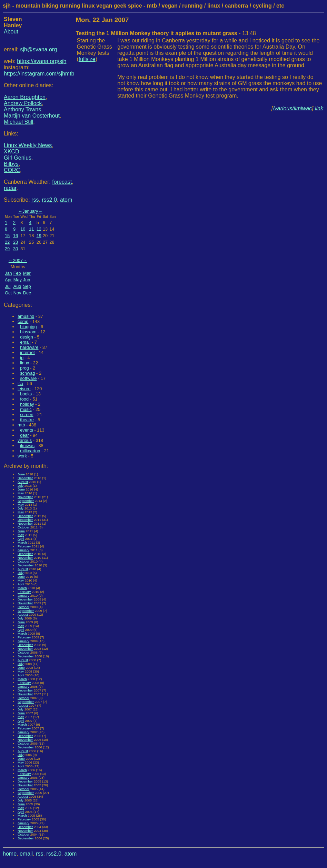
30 (16, 249)
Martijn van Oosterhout (32, 116)
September (26, 501)
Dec (27, 293)
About (11, 32)
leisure (24, 389)
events (27, 430)
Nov (17, 293)
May (18, 280)
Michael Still (18, 122)
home (10, 854)
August (23, 482)
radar (10, 188)
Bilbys (11, 164)
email (25, 342)
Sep (27, 286)
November (25, 497)
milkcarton (30, 451)
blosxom (28, 332)
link (319, 108)
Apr (8, 280)
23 (16, 242)
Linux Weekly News (28, 145)
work (22, 456)
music (26, 409)
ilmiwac (27, 446)
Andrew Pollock (23, 103)
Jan (8, 273)
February (24, 546)
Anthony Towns (22, 109)
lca (20, 383)
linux (24, 363)
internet (27, 352)
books (26, 394)
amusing (26, 316)
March (22, 542)
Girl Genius (18, 158)
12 (39, 229)
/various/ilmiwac (292, 108)
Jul (8, 286)
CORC (12, 170)
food (24, 399)
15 (7, 236)
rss (35, 200)
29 (7, 249)
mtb (21, 425)
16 (16, 236)
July (21, 486)
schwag (27, 373)
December (25, 478)
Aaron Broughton (25, 97)
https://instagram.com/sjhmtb (39, 74)
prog (24, 368)
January (30, 211)
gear (24, 435)
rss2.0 (49, 200)
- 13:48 (166, 33)
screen (27, 415)
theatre (27, 420)
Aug (17, 286)
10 (23, 229)
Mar (27, 273)
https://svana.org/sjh (42, 61)
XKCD (11, 152)
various (25, 440)
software (28, 378)
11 (31, 229)
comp (23, 321)
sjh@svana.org (38, 49)
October (23, 527)
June (21, 474)
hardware (29, 347)
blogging (28, 327)
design (27, 337)
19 (39, 236)
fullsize (87, 59)
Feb (17, 273)
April (21, 539)
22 (7, 242)
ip (22, 358)
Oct (8, 293)
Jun (27, 280)
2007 (18, 260)
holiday (27, 404)
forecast (62, 182)
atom (66, 200)
